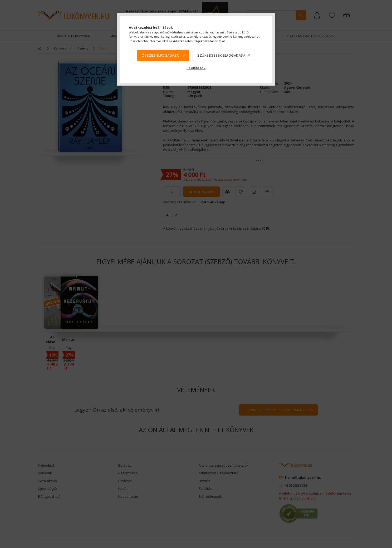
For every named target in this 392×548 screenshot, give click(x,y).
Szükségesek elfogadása (221, 55)
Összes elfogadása (160, 55)
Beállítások (196, 68)
